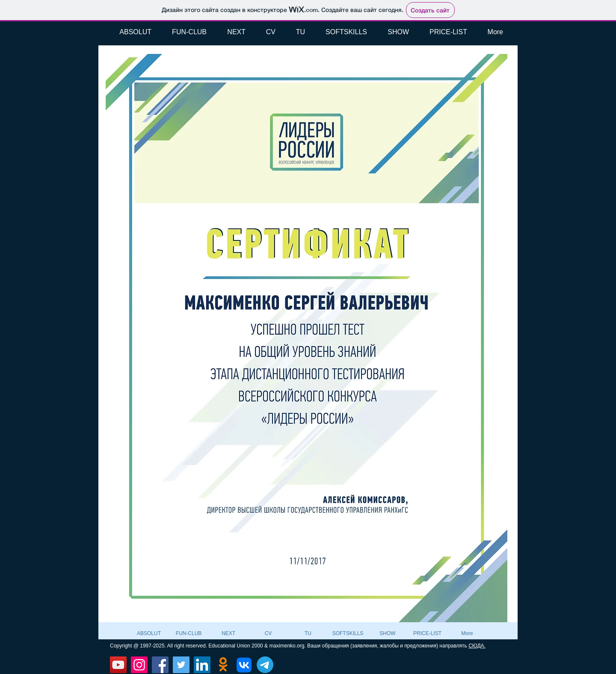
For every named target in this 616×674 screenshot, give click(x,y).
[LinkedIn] (202, 665)
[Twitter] (181, 665)
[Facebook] (160, 665)
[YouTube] (118, 665)
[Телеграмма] (265, 665)
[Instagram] (139, 665)
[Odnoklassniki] (223, 665)
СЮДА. (477, 646)
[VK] (244, 665)
